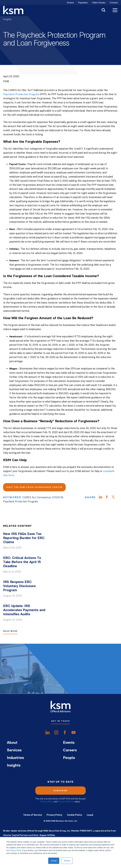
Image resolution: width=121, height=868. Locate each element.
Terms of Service (66, 802)
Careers (70, 750)
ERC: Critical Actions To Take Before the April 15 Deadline (22, 562)
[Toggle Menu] (115, 11)
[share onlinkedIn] (48, 733)
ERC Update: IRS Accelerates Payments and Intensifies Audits (24, 610)
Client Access (99, 3)
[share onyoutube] (73, 733)
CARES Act (29, 497)
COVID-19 (57, 497)
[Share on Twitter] (115, 497)
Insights (7, 19)
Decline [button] (67, 861)
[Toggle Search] (104, 11)
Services (14, 750)
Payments (83, 3)
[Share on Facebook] (108, 497)
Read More (10, 631)
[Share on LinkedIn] (102, 497)
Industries (15, 758)
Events (70, 3)
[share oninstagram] (56, 733)
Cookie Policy (75, 815)
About (12, 743)
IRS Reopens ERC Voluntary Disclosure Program (19, 586)
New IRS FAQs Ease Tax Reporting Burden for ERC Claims (24, 538)
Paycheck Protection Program (21, 94)
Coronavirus (44, 497)
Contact (114, 3)
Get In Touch (60, 721)
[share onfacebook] (65, 733)
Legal (90, 815)
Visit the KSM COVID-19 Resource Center (34, 487)
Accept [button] (54, 861)
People (69, 758)
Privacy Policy (15, 850)
